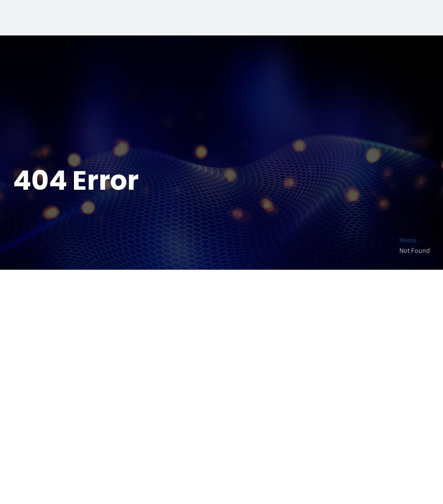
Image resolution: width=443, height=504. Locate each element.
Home (408, 240)
